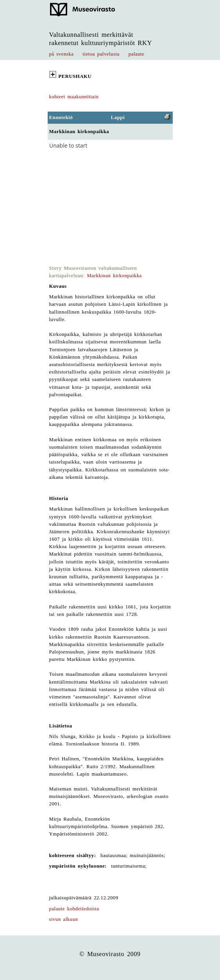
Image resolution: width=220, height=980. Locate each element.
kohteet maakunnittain (74, 97)
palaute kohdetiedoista (74, 909)
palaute (137, 54)
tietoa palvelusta (101, 54)
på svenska (62, 54)
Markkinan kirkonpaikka (114, 276)
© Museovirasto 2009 (110, 954)
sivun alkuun (64, 919)
